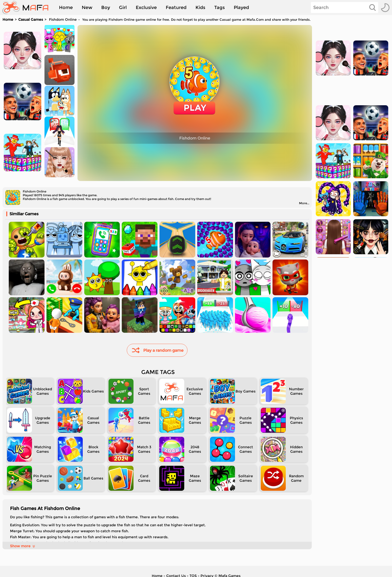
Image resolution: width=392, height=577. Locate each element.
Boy (106, 7)
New (87, 7)
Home (66, 7)
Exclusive (146, 7)
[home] (28, 7)
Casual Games (31, 19)
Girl (123, 7)
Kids (200, 7)
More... (304, 203)
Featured (176, 7)
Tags (219, 7)
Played (241, 7)
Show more (23, 546)
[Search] (344, 7)
